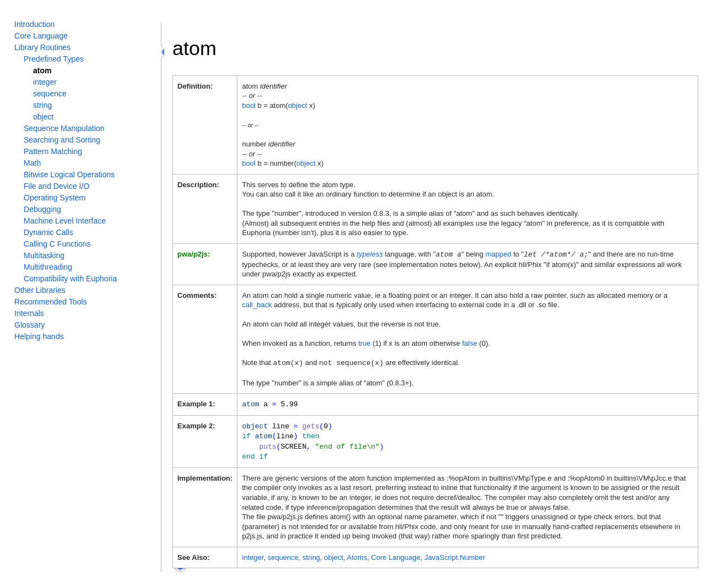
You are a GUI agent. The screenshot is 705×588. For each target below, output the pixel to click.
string (42, 105)
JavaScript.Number (455, 554)
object (43, 117)
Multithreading (48, 267)
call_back (257, 304)
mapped (498, 254)
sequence (50, 94)
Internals (29, 313)
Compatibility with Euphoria (70, 279)
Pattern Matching (53, 151)
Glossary (29, 325)
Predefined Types (54, 59)
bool (249, 105)
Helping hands (39, 336)
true (364, 343)
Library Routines (42, 47)
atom (42, 70)
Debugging (42, 209)
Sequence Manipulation (64, 128)
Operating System (55, 198)
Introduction (34, 24)
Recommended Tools (51, 302)
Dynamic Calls (48, 232)
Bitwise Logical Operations (69, 175)
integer (45, 82)
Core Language (41, 36)
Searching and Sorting (62, 140)
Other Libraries (40, 290)
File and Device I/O (56, 186)
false (470, 343)
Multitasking (44, 255)
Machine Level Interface (65, 221)
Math (32, 163)
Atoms (357, 554)
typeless (370, 254)
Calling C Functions (57, 244)
